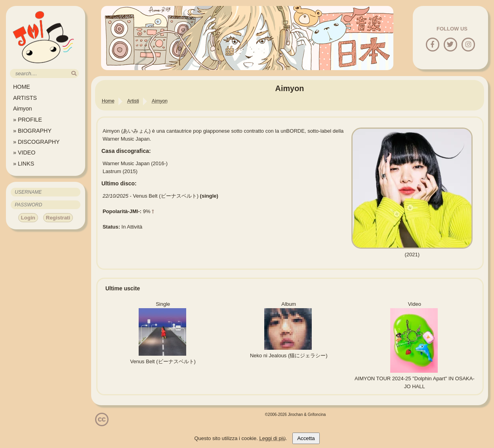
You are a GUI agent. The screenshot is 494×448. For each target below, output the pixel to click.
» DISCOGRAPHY (36, 142)
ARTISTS (25, 98)
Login (28, 218)
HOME (22, 87)
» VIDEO (24, 153)
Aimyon (23, 109)
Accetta (306, 438)
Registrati (58, 218)
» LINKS (24, 164)
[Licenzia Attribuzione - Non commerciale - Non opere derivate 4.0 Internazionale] (102, 423)
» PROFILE (28, 120)
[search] (74, 73)
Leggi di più (272, 438)
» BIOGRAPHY (32, 131)
